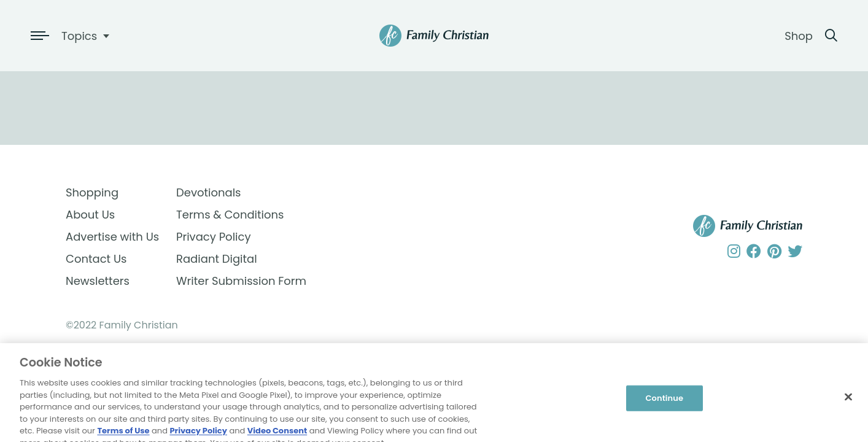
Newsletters (98, 281)
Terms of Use (123, 436)
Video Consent (277, 436)
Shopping (92, 192)
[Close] (848, 402)
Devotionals (209, 192)
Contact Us (96, 259)
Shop (799, 36)
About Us (90, 215)
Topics (79, 36)
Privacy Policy (214, 237)
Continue (664, 403)
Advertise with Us (112, 237)
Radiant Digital (217, 259)
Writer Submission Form (231, 281)
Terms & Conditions (230, 215)
